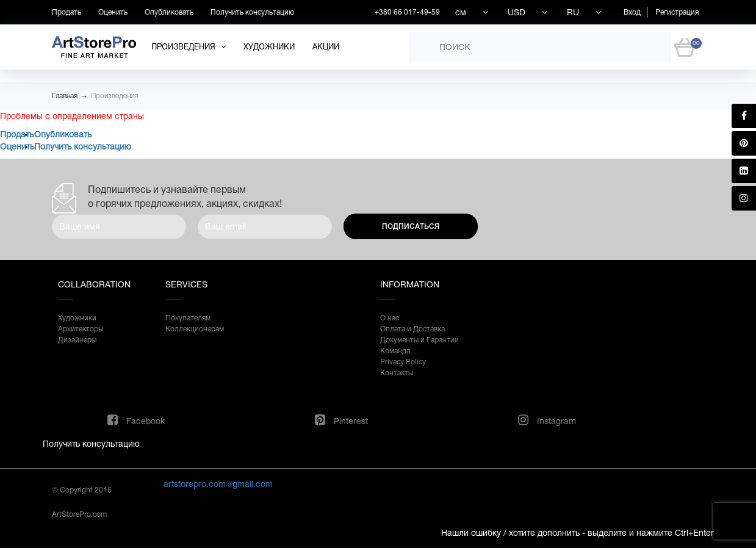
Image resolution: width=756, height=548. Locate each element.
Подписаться (411, 226)
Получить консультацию (252, 12)
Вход (632, 12)
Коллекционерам (195, 329)
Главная (65, 96)
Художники (269, 47)
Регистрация (677, 12)
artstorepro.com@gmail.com (218, 484)
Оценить (113, 12)
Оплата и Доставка (412, 329)
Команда (395, 351)
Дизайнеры (77, 340)
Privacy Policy (403, 362)
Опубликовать (169, 12)
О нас (390, 318)
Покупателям (188, 318)
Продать (67, 12)
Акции (326, 47)
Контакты (397, 373)
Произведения (114, 96)
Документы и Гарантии (419, 340)
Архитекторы (81, 329)
